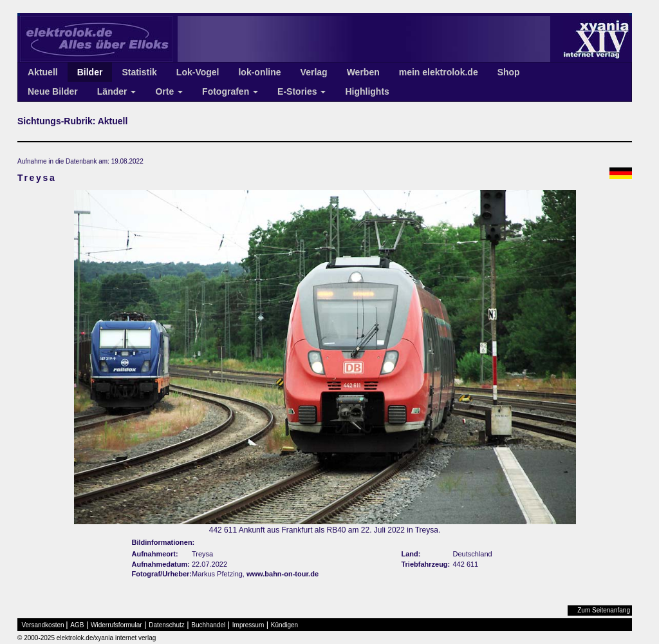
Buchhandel (208, 625)
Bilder (90, 72)
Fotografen (230, 91)
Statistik (139, 72)
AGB (77, 625)
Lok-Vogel (198, 72)
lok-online (259, 72)
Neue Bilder (53, 91)
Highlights (367, 91)
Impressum (248, 625)
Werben (363, 72)
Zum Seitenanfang (604, 610)
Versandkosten (43, 625)
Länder (117, 91)
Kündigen (284, 625)
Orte (169, 91)
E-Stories (302, 91)
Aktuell (43, 72)
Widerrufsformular (116, 625)
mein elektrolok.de (439, 72)
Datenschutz (167, 625)
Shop (509, 72)
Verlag (314, 72)
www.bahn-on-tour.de (283, 574)
